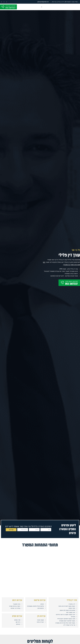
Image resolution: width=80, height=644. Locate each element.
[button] (42, 7)
